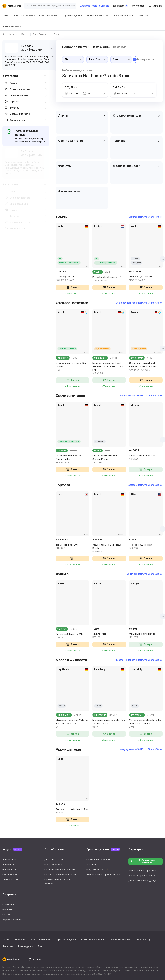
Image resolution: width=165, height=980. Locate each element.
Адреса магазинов (12, 920)
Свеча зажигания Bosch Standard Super (105, 459)
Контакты (7, 915)
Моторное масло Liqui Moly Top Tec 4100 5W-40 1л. (105, 724)
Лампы (6, 940)
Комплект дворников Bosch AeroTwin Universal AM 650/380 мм (105, 368)
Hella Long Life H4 (66, 279)
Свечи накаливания (119, 940)
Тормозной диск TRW (145, 547)
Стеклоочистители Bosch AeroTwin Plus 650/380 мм (145, 367)
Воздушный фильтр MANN (66, 636)
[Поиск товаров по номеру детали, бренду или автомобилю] (50, 6)
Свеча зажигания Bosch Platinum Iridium (66, 459)
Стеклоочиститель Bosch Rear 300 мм (66, 367)
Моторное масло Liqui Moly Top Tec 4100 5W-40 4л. (145, 724)
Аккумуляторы (144, 940)
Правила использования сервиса (57, 881)
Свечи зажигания (41, 940)
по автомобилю (93, 47)
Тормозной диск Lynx (66, 547)
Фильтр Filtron (105, 636)
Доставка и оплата (54, 859)
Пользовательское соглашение (61, 874)
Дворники (21, 940)
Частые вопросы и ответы (142, 875)
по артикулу (112, 47)
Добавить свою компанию (143, 861)
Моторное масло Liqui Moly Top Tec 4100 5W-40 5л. (66, 724)
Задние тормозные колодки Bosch (105, 548)
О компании (9, 905)
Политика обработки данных (60, 869)
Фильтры (7, 946)
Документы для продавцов (143, 880)
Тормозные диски (66, 940)
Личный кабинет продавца (143, 870)
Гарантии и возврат (55, 864)
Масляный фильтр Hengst (145, 636)
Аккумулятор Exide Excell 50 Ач (66, 811)
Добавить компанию (94, 6)
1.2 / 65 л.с (64, 87)
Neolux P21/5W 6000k (145, 279)
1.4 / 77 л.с (116, 87)
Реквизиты (8, 910)
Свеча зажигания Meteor (145, 457)
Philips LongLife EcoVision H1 (105, 279)
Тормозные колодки (92, 940)
